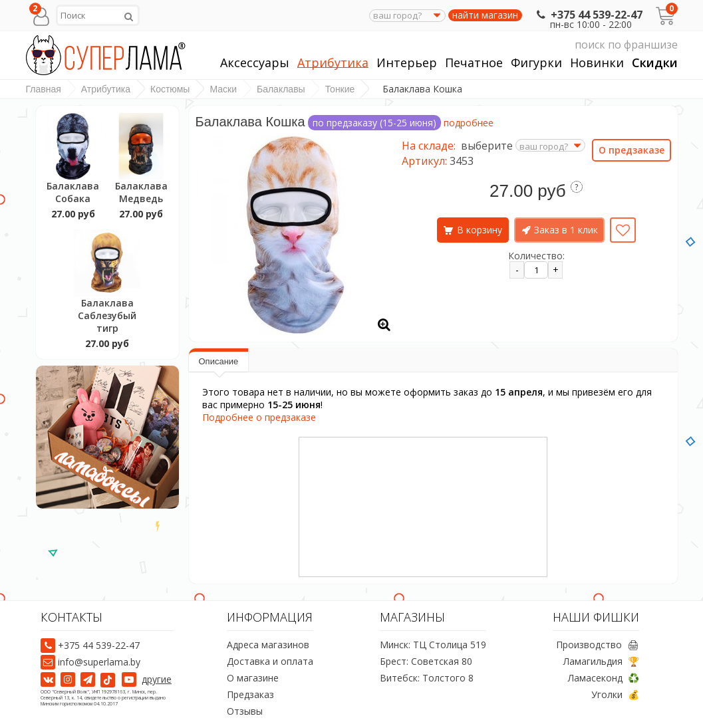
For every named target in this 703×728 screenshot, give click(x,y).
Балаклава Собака (73, 192)
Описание (219, 361)
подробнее (469, 123)
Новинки (597, 63)
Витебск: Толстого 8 (427, 678)
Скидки (655, 63)
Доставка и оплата (270, 662)
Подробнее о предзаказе (259, 417)
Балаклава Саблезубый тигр (107, 315)
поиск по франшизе (552, 45)
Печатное (474, 63)
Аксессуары (255, 63)
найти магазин (485, 15)
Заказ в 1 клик (566, 230)
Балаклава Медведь (141, 192)
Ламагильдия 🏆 (601, 662)
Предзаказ (250, 695)
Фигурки (536, 63)
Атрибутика (333, 63)
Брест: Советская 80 (426, 662)
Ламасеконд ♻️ (604, 678)
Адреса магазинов (268, 645)
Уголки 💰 (615, 695)
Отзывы (245, 712)
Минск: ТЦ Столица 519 (433, 645)
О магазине (253, 678)
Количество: (536, 256)
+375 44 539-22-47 (588, 15)
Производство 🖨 (598, 645)
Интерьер (407, 63)
